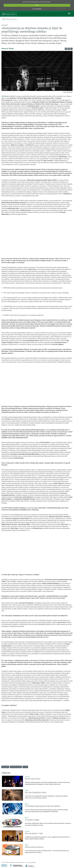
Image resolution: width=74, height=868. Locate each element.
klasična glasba (5, 767)
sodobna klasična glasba (16, 767)
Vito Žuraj (25, 767)
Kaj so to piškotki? (37, 9)
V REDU (37, 5)
